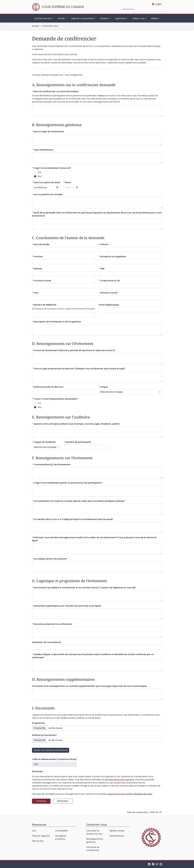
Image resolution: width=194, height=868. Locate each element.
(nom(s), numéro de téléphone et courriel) (84, 588)
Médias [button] (155, 18)
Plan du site (38, 841)
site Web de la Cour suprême (119, 780)
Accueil (35, 26)
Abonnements (117, 836)
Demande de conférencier (93, 849)
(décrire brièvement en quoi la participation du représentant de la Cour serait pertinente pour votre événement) (97, 214)
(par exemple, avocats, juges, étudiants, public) (76, 424)
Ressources (39, 825)
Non (40, 176)
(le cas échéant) (47, 642)
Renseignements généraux (95, 840)
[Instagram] (157, 864)
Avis (34, 831)
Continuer (41, 801)
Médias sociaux (117, 831)
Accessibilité (61, 831)
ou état (42, 281)
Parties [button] (62, 18)
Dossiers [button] (105, 18)
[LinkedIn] (149, 864)
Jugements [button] (121, 18)
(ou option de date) (47, 182)
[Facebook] (153, 864)
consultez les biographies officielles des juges (130, 794)
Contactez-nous (50, 26)
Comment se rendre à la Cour (94, 832)
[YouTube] (161, 864)
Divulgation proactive (61, 837)
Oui (39, 172)
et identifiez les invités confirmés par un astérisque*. (93, 656)
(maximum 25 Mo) (54, 759)
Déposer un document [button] (83, 18)
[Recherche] (141, 9)
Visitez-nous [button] (139, 18)
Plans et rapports (41, 836)
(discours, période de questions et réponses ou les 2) (74, 350)
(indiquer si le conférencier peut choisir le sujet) (79, 369)
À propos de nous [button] (43, 18)
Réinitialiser (63, 801)
